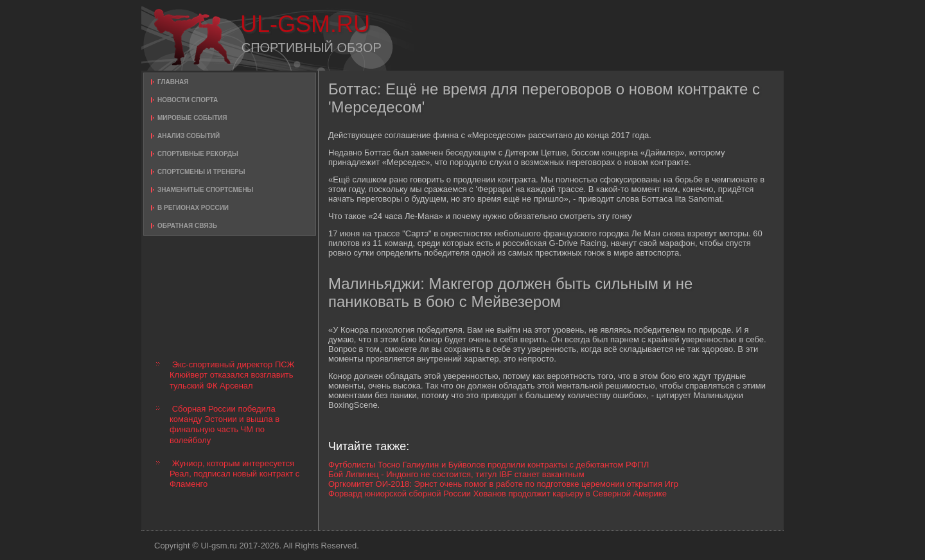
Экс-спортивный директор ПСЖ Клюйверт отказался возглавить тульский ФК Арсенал (232, 375)
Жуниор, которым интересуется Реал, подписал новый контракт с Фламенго (234, 474)
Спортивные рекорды (198, 154)
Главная (173, 82)
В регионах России (193, 208)
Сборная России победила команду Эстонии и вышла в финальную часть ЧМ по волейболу (225, 424)
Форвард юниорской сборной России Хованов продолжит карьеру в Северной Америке (498, 494)
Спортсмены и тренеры (201, 172)
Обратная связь (187, 226)
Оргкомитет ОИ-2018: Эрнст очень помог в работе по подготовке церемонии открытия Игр (503, 484)
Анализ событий (189, 136)
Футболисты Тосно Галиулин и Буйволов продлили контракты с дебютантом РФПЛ (489, 465)
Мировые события (192, 118)
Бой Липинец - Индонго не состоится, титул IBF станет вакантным (456, 474)
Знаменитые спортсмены (205, 190)
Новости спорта (188, 100)
